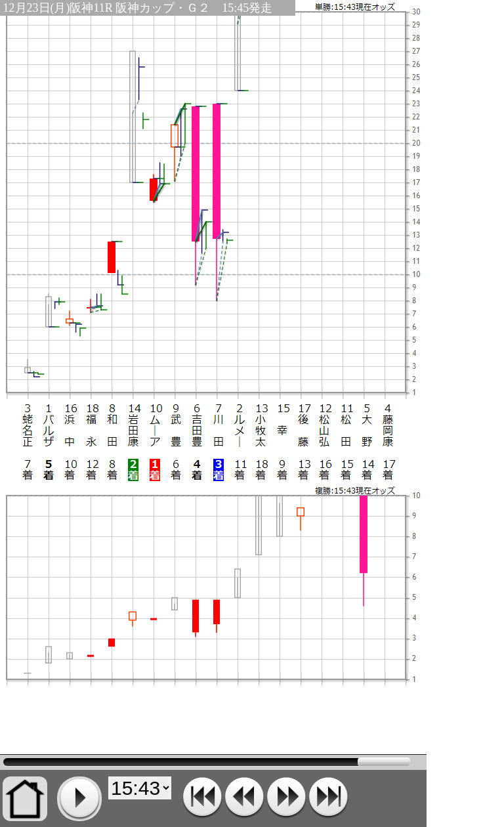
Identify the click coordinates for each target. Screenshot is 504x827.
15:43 (207, 762)
